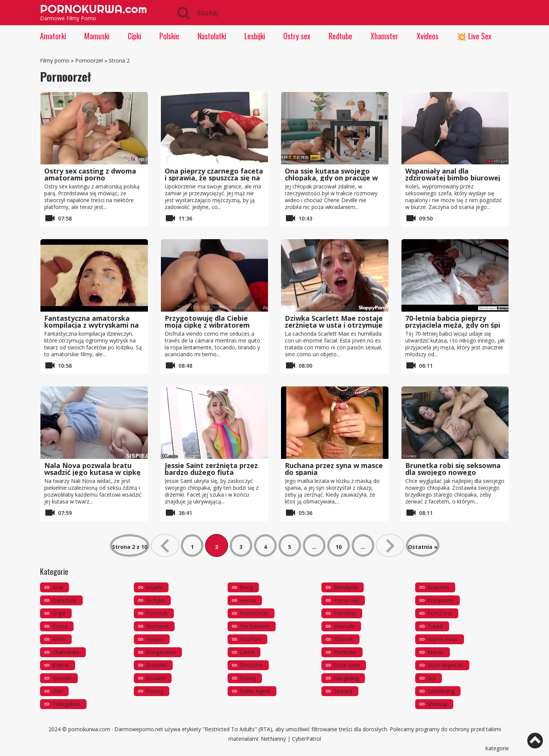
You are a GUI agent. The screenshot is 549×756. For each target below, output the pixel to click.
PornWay (345, 613)
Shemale (344, 626)
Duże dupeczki (445, 665)
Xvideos (428, 36)
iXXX (57, 691)
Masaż (436, 652)
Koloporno (441, 600)
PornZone (440, 613)
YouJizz (155, 639)
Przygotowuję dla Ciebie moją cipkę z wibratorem (207, 322)
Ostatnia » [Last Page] (423, 547)
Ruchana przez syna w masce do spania (334, 469)
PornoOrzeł (254, 613)
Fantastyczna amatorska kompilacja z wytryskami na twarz (91, 325)
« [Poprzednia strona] (165, 545)
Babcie (61, 665)
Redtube (340, 36)
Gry (432, 678)
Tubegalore (66, 704)
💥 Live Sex (474, 36)
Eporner (62, 678)
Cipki (134, 36)
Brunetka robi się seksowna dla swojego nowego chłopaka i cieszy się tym (453, 472)
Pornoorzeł (89, 60)
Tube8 (435, 626)
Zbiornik (344, 639)
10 (339, 547)
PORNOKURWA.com (93, 9)
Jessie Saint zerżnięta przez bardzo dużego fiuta (211, 469)
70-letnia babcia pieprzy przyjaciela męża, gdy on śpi (453, 322)
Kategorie (497, 748)
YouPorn (250, 639)
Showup (437, 704)
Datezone (64, 600)
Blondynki (346, 587)
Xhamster (384, 36)
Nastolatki (212, 36)
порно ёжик (443, 639)
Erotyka (155, 600)
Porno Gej (346, 600)
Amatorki (53, 36)
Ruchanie (157, 626)
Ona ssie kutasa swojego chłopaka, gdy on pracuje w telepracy (331, 178)
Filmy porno (55, 60)
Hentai (248, 600)
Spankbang (441, 691)
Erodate (156, 678)
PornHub (157, 613)
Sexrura (343, 691)
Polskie (169, 36)
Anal (58, 587)
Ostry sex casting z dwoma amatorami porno (90, 174)
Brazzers (438, 587)
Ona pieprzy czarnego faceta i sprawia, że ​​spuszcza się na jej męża (214, 178)
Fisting (248, 678)
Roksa (60, 626)
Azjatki (154, 587)
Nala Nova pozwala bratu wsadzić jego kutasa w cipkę (92, 469)
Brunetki (156, 665)
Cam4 (247, 652)
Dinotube (251, 665)
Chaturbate (66, 652)
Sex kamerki (255, 626)
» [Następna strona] (390, 545)
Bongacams (161, 652)
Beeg (246, 587)
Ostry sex (297, 36)
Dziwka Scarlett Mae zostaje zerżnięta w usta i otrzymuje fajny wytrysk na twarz (334, 325)
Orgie (59, 613)
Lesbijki (255, 36)
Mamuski (97, 36)
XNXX (59, 639)
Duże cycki (347, 665)
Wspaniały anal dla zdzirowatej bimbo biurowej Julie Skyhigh (453, 178)
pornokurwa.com (89, 729)
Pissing (155, 691)
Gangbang (346, 678)
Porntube (345, 652)
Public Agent (255, 691)
